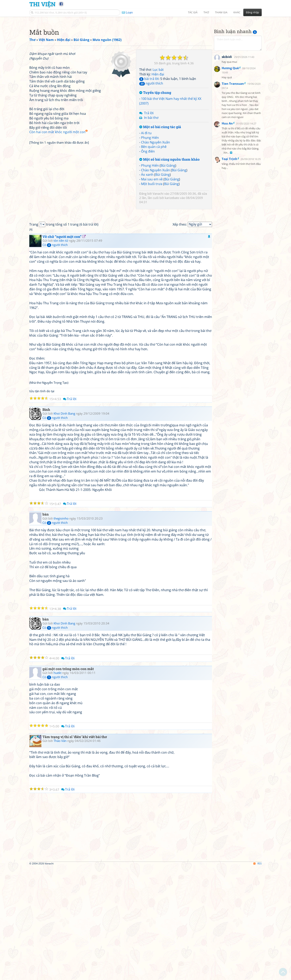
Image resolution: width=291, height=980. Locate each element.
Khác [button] (237, 12)
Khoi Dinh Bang (64, 526)
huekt (57, 786)
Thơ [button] (206, 12)
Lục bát (158, 126)
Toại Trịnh (229, 257)
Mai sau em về (152, 236)
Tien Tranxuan (233, 182)
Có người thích (55, 358)
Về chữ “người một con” (62, 350)
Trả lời (149, 169)
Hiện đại (158, 131)
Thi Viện (42, 4)
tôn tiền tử (61, 354)
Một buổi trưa (152, 240)
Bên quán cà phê (154, 203)
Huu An (227, 222)
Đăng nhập (253, 12)
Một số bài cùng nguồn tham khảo (169, 216)
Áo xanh (147, 231)
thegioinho (61, 631)
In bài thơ (151, 174)
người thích (151, 140)
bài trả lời (149, 135)
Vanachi (158, 250)
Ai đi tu (146, 189)
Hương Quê (230, 167)
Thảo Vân (60, 854)
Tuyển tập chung (155, 149)
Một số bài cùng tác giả (160, 184)
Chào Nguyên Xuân (156, 199)
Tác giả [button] (193, 12)
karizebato (172, 254)
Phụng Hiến (150, 194)
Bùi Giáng (168, 222)
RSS (258, 976)
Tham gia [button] (221, 12)
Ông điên (148, 208)
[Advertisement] (145, 47)
